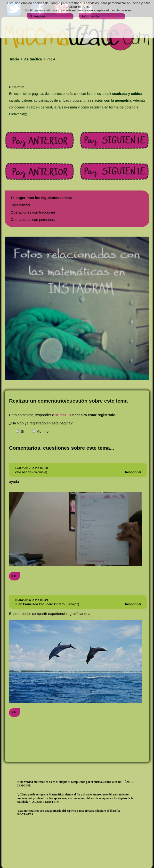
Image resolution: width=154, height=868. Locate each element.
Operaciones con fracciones (33, 212)
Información (90, 16)
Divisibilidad (20, 205)
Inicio (15, 59)
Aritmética (33, 59)
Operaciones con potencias (33, 219)
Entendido (38, 16)
